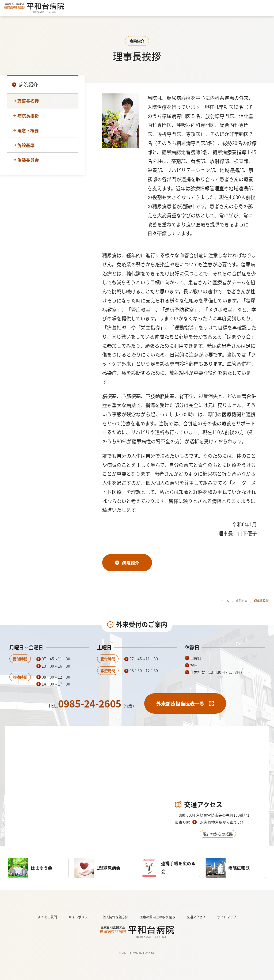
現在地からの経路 (218, 834)
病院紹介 (242, 601)
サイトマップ (227, 917)
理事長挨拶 (28, 101)
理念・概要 (28, 130)
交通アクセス (196, 917)
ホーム (225, 601)
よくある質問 (47, 917)
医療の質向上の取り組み (157, 917)
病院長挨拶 (28, 116)
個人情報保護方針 (115, 917)
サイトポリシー (80, 917)
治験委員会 (28, 160)
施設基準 (26, 145)
